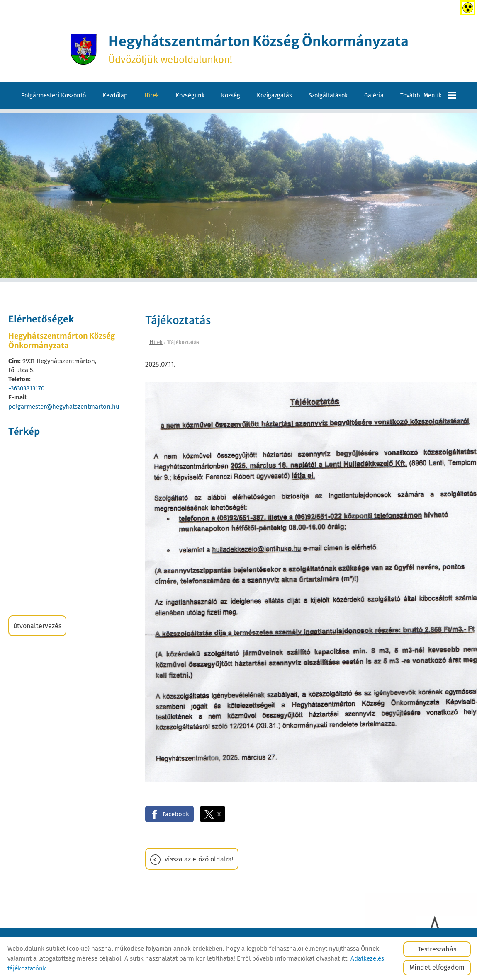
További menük (428, 95)
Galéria (374, 95)
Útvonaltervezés (37, 626)
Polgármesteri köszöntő (54, 95)
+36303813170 (26, 388)
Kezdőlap (115, 95)
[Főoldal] (83, 49)
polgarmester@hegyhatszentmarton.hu (64, 407)
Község (231, 95)
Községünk (190, 95)
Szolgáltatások (328, 95)
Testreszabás (437, 949)
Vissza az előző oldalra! (199, 859)
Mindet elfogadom (437, 967)
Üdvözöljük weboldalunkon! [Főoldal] (258, 49)
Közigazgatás (274, 95)
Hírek (152, 95)
